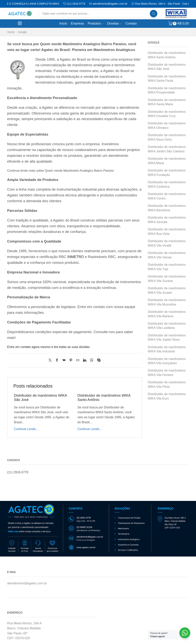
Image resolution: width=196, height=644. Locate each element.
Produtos (96, 23)
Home (11, 32)
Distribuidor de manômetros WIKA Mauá (167, 161)
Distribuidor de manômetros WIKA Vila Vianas (167, 255)
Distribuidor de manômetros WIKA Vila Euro (167, 396)
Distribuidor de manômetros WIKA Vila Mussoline (167, 302)
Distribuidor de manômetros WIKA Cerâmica (167, 184)
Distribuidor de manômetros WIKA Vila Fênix (167, 384)
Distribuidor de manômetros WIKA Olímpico (167, 126)
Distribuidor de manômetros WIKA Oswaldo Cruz (167, 114)
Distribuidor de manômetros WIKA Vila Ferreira (167, 373)
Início (63, 23)
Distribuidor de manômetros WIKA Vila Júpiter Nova (167, 338)
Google (22, 32)
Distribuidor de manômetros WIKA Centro (167, 196)
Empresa (77, 23)
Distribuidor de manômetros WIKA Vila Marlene (167, 314)
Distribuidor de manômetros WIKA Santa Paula (167, 79)
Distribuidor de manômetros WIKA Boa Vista (167, 232)
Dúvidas (114, 23)
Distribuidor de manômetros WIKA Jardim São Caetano (167, 149)
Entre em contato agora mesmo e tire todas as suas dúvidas (48, 347)
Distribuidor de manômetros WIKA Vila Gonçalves (167, 361)
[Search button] (154, 14)
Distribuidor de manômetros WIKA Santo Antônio (167, 55)
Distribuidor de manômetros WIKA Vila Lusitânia (167, 326)
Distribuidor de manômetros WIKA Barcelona (167, 208)
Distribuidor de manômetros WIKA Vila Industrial (167, 349)
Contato (131, 23)
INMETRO (76, 257)
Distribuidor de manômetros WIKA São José (167, 67)
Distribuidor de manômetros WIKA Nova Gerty (167, 137)
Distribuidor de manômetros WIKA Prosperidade (167, 90)
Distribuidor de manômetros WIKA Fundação (167, 173)
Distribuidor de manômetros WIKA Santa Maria (167, 102)
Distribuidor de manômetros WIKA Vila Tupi (167, 267)
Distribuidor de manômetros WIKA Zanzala (167, 220)
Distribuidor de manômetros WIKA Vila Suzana (167, 279)
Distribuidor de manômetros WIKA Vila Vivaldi (167, 243)
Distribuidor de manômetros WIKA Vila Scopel (167, 290)
